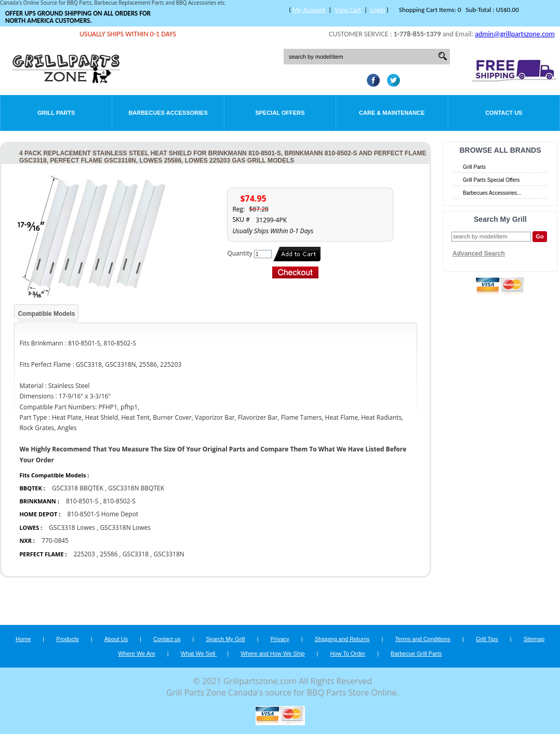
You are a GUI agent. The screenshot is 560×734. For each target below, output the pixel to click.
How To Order (348, 653)
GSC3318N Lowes (125, 528)
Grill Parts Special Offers (491, 180)
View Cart (348, 10)
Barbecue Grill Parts (416, 653)
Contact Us (504, 113)
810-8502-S (119, 501)
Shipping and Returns (342, 639)
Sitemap (534, 639)
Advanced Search (479, 253)
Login (378, 10)
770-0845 (55, 541)
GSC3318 (136, 554)
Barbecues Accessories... (492, 193)
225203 (84, 554)
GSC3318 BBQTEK (78, 488)
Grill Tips (487, 639)
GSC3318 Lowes (72, 528)
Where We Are (136, 653)
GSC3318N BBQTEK (136, 488)
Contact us (167, 639)
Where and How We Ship (272, 653)
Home (23, 639)
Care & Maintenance (392, 113)
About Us (116, 639)
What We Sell (199, 653)
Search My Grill (226, 639)
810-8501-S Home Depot (103, 514)
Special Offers (280, 113)
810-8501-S (82, 501)
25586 (109, 554)
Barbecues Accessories (168, 113)
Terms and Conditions (423, 639)
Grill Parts (56, 113)
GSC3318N (169, 554)
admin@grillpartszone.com (515, 34)
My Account (309, 10)
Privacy (280, 639)
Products (67, 639)
